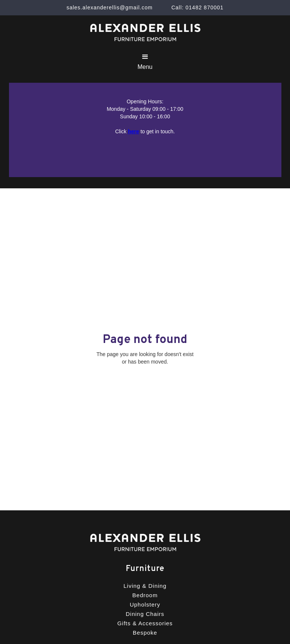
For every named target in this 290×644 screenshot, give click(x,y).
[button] (145, 62)
